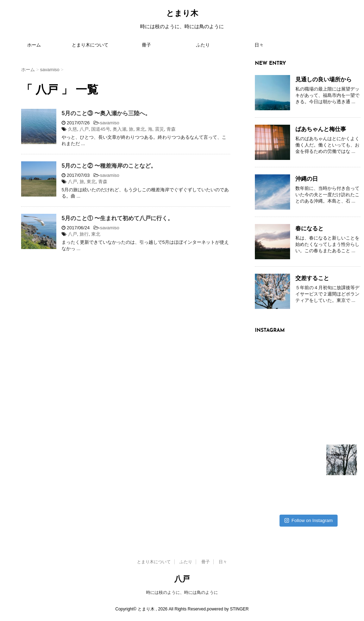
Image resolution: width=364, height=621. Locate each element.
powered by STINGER (228, 609)
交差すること (312, 278)
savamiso (110, 123)
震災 (159, 129)
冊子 (146, 45)
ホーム (34, 45)
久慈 (73, 129)
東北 (140, 129)
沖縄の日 (307, 179)
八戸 (84, 129)
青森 (171, 129)
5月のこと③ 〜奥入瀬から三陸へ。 (106, 113)
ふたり (203, 45)
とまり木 (182, 14)
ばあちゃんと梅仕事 (321, 129)
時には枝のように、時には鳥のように (182, 592)
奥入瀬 (120, 129)
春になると (309, 228)
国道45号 (101, 129)
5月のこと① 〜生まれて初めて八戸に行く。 (117, 218)
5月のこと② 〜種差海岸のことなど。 (109, 166)
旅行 (84, 234)
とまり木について (90, 45)
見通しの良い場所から (324, 79)
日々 (259, 45)
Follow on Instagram (309, 520)
